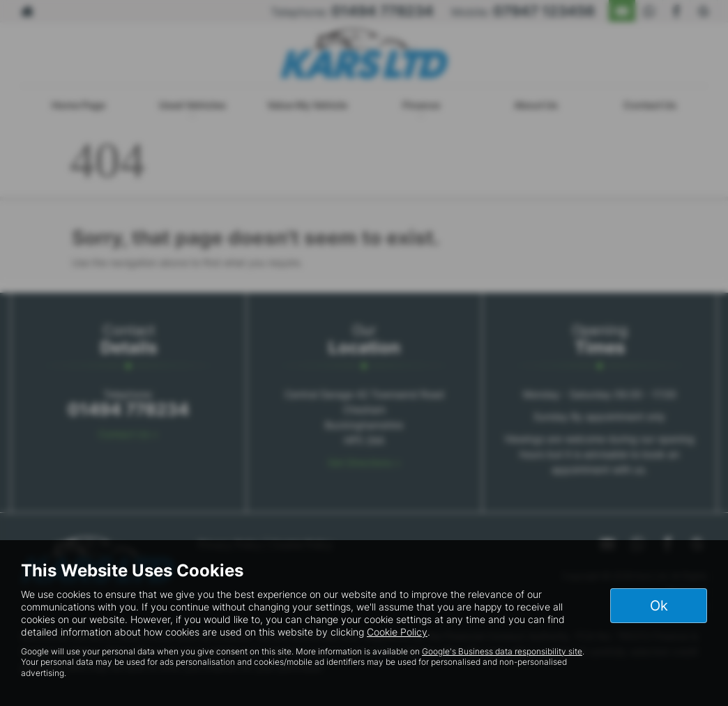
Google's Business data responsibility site (502, 651)
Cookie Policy (397, 632)
